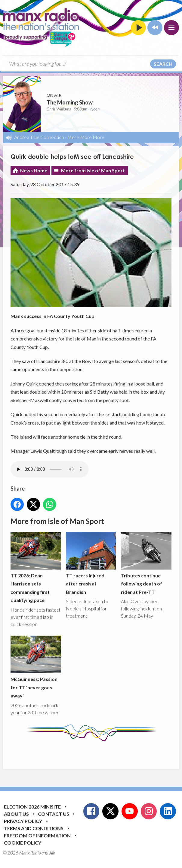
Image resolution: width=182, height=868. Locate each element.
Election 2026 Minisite (32, 807)
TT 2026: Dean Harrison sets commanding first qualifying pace (36, 567)
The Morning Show (70, 102)
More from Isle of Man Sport (93, 170)
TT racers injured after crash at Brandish (91, 563)
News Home (34, 170)
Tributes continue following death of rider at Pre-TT (146, 563)
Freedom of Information (37, 835)
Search (163, 64)
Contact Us (54, 814)
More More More (86, 137)
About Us (16, 814)
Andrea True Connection (39, 137)
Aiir (52, 853)
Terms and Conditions (34, 828)
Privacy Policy (23, 821)
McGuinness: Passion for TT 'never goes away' (36, 667)
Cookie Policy (23, 843)
